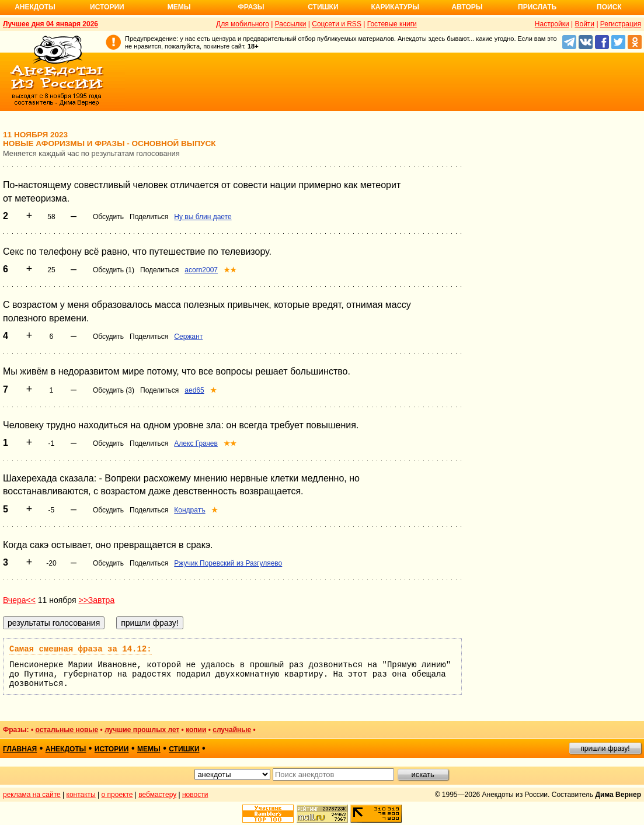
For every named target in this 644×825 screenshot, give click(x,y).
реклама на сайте (32, 795)
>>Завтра (96, 600)
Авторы (467, 7)
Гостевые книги (392, 24)
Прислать (537, 7)
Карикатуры (395, 7)
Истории (107, 7)
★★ (230, 270)
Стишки (323, 7)
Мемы (179, 7)
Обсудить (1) (114, 270)
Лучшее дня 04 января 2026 (51, 24)
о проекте (117, 795)
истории (112, 749)
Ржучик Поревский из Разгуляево (228, 563)
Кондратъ (189, 510)
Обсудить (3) (114, 390)
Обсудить (108, 217)
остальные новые (67, 730)
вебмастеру (157, 795)
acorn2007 (201, 270)
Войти (584, 24)
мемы (149, 749)
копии (196, 730)
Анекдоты (35, 7)
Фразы (251, 7)
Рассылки (291, 24)
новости (195, 795)
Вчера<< (19, 600)
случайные (232, 730)
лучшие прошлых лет (142, 730)
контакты (81, 795)
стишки (184, 749)
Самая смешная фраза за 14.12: (81, 649)
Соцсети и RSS (337, 24)
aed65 (194, 390)
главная (20, 749)
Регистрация (621, 24)
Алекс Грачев (196, 443)
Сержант (188, 337)
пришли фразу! (605, 748)
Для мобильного (243, 24)
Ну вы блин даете (203, 217)
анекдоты (66, 749)
